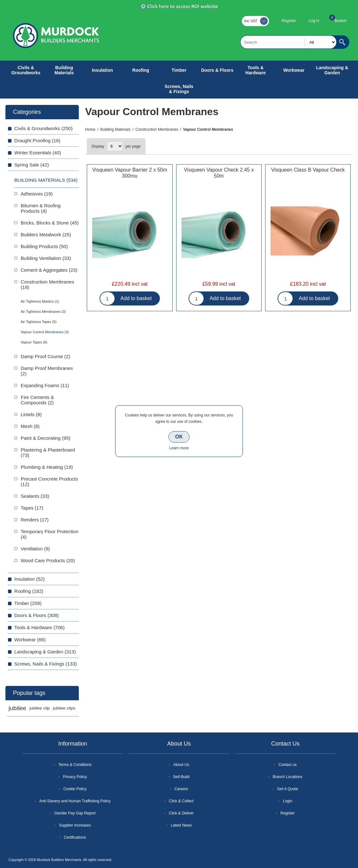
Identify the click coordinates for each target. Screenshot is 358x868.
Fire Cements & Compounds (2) (37, 400)
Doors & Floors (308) (37, 615)
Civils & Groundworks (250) (44, 128)
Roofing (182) (29, 591)
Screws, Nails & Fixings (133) (46, 664)
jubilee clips (64, 708)
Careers (181, 789)
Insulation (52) (30, 579)
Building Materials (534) (46, 180)
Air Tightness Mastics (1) (40, 301)
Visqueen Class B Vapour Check (308, 170)
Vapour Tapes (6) (34, 342)
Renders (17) (35, 520)
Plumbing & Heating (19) (47, 467)
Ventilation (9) (35, 549)
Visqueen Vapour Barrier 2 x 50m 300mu (130, 173)
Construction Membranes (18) (48, 284)
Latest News (181, 825)
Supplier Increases (75, 825)
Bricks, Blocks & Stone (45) (50, 223)
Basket (341, 21)
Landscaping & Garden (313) (45, 652)
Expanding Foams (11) (45, 385)
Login (287, 801)
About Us (181, 765)
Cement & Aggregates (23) (49, 270)
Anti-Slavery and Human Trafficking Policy (75, 801)
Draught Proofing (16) (37, 140)
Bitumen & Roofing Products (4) (41, 208)
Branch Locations (288, 777)
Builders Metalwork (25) (46, 235)
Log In (314, 21)
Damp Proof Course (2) (45, 356)
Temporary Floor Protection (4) (50, 534)
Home (90, 129)
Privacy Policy (75, 777)
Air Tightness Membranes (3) (43, 312)
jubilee (17, 708)
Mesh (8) (30, 426)
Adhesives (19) (37, 194)
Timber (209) (28, 603)
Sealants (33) (35, 496)
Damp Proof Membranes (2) (47, 371)
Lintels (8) (31, 414)
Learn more (179, 448)
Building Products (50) (44, 246)
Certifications (75, 837)
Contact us (287, 765)
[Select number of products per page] (115, 146)
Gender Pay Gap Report (75, 813)
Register (289, 21)
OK (179, 437)
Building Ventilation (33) (46, 258)
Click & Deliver (181, 813)
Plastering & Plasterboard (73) (48, 452)
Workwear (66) (30, 640)
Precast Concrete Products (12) (49, 482)
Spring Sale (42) (32, 165)
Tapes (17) (32, 508)
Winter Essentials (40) (38, 153)
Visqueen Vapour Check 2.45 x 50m (219, 173)
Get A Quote (287, 789)
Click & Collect (181, 801)
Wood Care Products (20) (48, 560)
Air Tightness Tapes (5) (39, 322)
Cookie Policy (75, 789)
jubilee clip (39, 708)
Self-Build (181, 777)
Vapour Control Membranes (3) (45, 332)
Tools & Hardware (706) (40, 627)
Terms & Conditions (75, 765)
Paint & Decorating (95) (46, 438)
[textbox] (288, 42)
